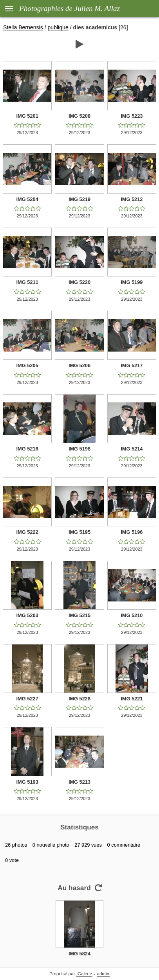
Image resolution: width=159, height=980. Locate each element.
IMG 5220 (79, 282)
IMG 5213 (79, 782)
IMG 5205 (27, 365)
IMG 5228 (79, 699)
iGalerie (85, 974)
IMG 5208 (79, 116)
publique (58, 27)
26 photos (16, 845)
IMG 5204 (27, 199)
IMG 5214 (132, 449)
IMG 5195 (79, 532)
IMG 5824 (79, 954)
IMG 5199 (132, 282)
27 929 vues (88, 845)
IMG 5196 (132, 532)
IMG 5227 (27, 699)
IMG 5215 (79, 615)
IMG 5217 (132, 365)
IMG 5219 (79, 199)
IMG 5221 (132, 699)
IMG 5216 (27, 449)
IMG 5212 (132, 199)
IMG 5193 (27, 782)
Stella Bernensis (23, 27)
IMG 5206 (79, 365)
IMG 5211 (27, 282)
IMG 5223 (132, 116)
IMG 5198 (79, 449)
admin (103, 974)
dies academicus (95, 27)
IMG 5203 (27, 615)
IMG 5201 (27, 116)
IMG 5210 (132, 615)
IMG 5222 (27, 532)
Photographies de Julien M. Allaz (70, 8)
